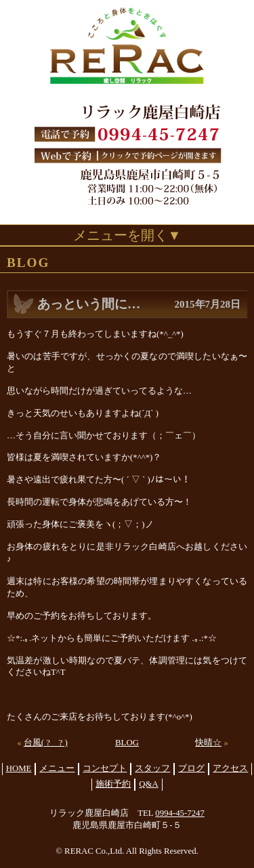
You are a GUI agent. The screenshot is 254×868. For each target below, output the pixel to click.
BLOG (127, 743)
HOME (19, 768)
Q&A (148, 784)
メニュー (57, 768)
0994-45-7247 (180, 813)
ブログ (191, 768)
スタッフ (152, 768)
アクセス (230, 768)
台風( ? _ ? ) (46, 743)
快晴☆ (208, 743)
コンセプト (105, 768)
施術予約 (113, 784)
